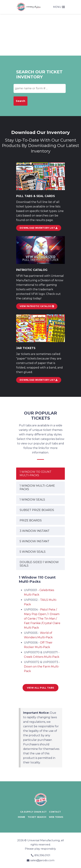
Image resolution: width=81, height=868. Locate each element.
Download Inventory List (39, 380)
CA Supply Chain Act (33, 812)
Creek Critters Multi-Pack (42, 657)
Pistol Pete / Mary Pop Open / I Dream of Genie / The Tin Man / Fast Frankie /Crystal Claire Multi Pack (42, 619)
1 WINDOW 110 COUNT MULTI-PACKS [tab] (36, 474)
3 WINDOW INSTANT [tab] (35, 531)
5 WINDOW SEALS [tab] (33, 552)
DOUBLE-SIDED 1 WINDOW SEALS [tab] (39, 564)
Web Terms (56, 817)
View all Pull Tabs (40, 688)
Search (21, 101)
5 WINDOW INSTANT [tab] (35, 541)
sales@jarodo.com (42, 860)
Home (22, 817)
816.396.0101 (42, 855)
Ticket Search (37, 817)
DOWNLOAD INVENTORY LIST (39, 228)
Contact (55, 812)
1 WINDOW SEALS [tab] (32, 500)
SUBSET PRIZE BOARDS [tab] (37, 510)
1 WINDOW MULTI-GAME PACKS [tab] (37, 487)
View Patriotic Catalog (37, 306)
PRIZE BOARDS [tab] (31, 520)
